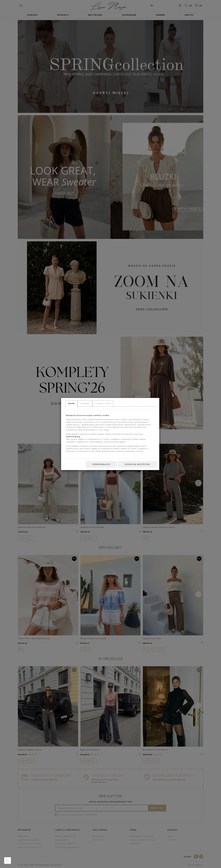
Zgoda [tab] (71, 403)
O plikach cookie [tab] (103, 403)
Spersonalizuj (101, 464)
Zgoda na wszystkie (137, 464)
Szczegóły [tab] (85, 403)
